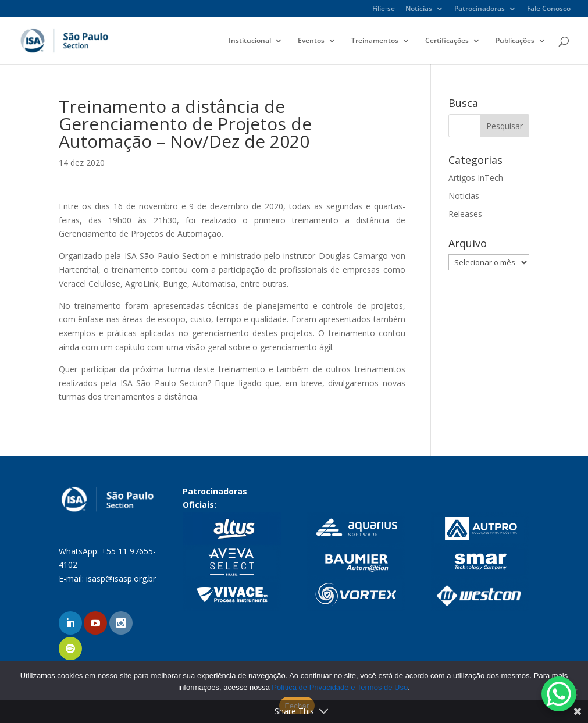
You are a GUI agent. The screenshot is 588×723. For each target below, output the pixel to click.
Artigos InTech (476, 178)
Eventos (311, 41)
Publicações (515, 41)
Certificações (447, 41)
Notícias (419, 9)
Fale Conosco (549, 9)
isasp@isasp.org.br (121, 578)
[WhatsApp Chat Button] (559, 694)
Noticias (464, 196)
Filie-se (384, 9)
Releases (465, 214)
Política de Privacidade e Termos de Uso (340, 687)
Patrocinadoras (480, 9)
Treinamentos (375, 41)
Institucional (250, 41)
